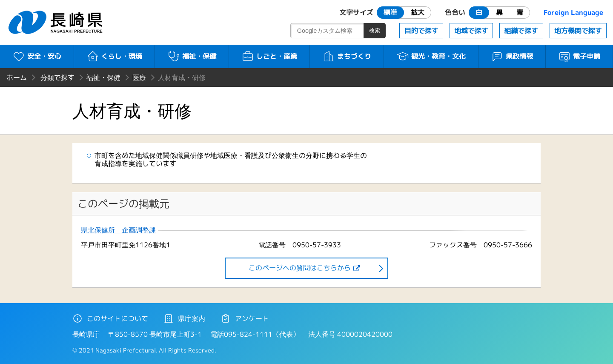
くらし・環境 (114, 56)
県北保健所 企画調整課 (118, 230)
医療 (139, 77)
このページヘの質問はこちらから (300, 268)
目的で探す (421, 31)
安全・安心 (37, 56)
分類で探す (57, 77)
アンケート (245, 318)
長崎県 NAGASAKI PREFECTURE (57, 22)
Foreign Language (573, 12)
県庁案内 (184, 318)
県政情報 (512, 56)
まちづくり (347, 56)
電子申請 (579, 56)
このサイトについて (110, 318)
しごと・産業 (269, 56)
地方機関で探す (578, 31)
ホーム (17, 77)
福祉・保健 (192, 56)
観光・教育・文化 (431, 56)
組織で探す (521, 31)
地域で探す (471, 31)
